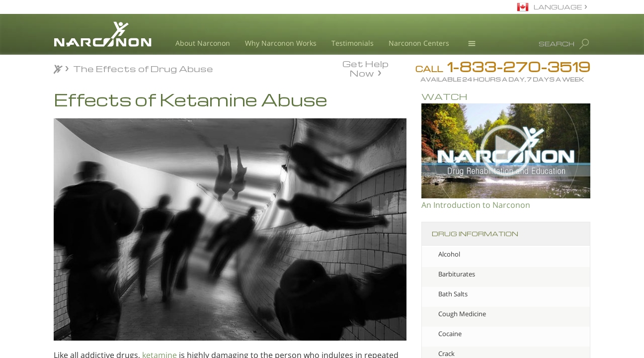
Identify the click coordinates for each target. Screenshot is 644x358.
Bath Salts (453, 294)
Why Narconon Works (281, 43)
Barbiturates (457, 274)
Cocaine (450, 334)
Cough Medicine (462, 314)
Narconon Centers (419, 43)
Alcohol (449, 254)
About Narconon (203, 43)
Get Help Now (365, 68)
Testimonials (353, 43)
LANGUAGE (558, 7)
